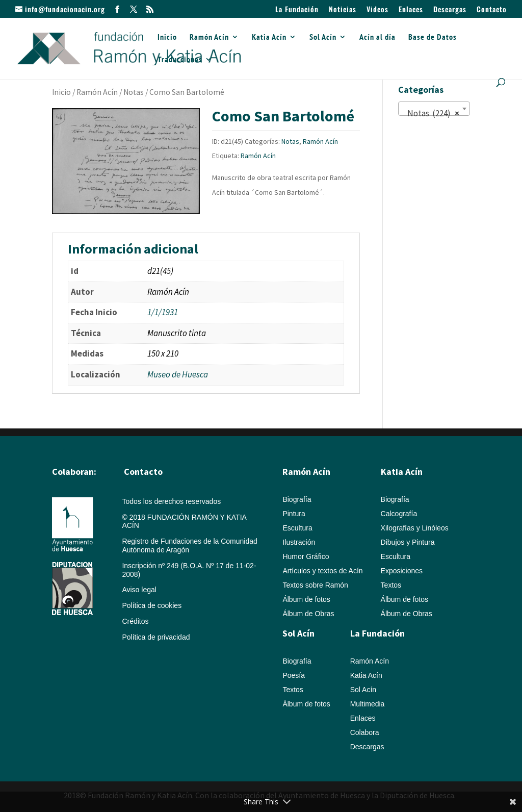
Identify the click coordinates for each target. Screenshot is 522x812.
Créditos (135, 621)
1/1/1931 (163, 312)
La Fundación (297, 10)
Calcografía (399, 514)
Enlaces (411, 10)
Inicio (167, 37)
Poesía (294, 675)
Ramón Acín (209, 37)
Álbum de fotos (306, 599)
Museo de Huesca (178, 374)
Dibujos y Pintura (408, 542)
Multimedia (368, 704)
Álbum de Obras (308, 614)
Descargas (450, 10)
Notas (134, 92)
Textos (391, 585)
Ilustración (299, 542)
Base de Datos (433, 37)
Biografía (297, 499)
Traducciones (180, 60)
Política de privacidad (156, 637)
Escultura (297, 528)
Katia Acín (269, 37)
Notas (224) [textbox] (431, 113)
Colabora (365, 732)
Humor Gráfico (306, 556)
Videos (377, 10)
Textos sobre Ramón (315, 585)
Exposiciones (402, 571)
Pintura (294, 514)
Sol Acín (323, 37)
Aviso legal (139, 590)
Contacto (492, 10)
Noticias (343, 10)
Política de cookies (152, 605)
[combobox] (434, 109)
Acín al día (377, 37)
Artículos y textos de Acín (322, 571)
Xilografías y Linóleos (415, 528)
